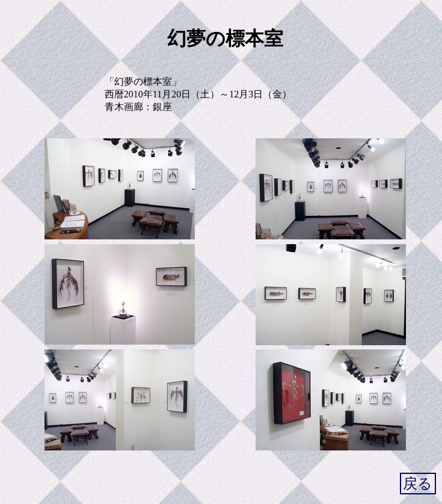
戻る (418, 484)
